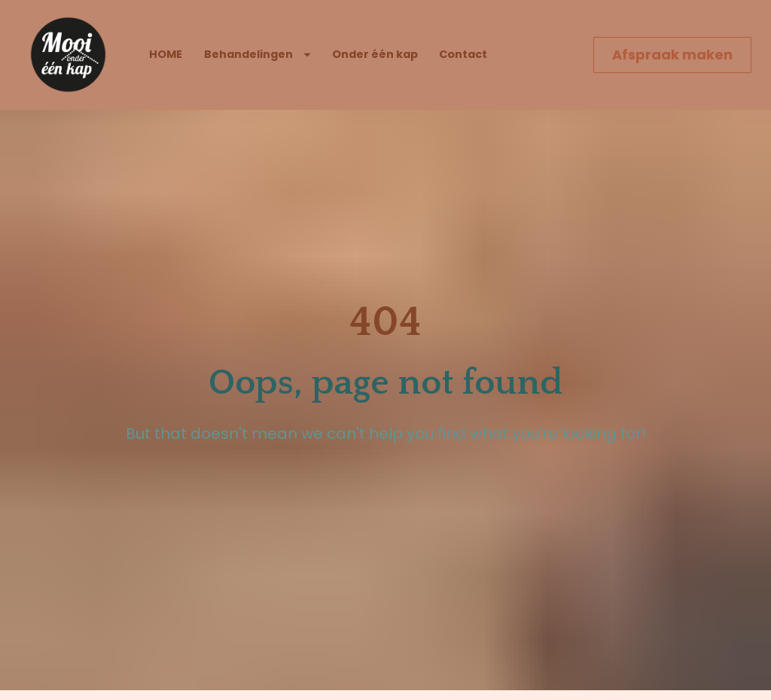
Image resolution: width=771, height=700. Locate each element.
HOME (166, 54)
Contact (463, 54)
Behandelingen (258, 54)
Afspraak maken (672, 55)
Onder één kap (375, 54)
